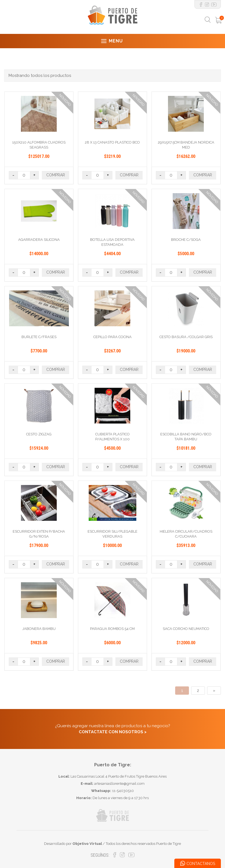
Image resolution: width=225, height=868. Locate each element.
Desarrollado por (73, 844)
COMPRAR (56, 175)
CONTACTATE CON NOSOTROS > (113, 732)
